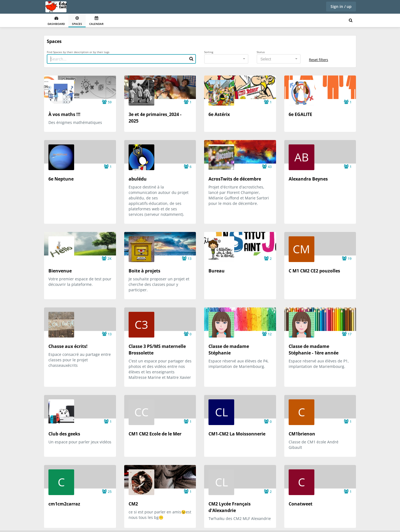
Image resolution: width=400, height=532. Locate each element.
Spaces (77, 21)
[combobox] (226, 59)
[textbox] (277, 59)
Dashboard (56, 21)
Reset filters (318, 60)
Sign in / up (341, 6)
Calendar (96, 21)
